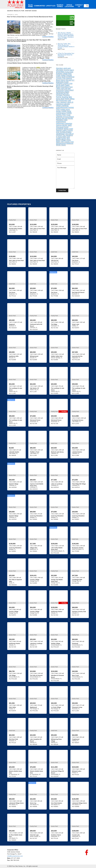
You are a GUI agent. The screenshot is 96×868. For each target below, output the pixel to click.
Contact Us (79, 6)
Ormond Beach (68, 117)
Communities (39, 6)
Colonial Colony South (64, 76)
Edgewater (60, 82)
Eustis (66, 82)
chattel (63, 75)
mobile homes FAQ (64, 114)
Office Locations (69, 6)
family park (60, 85)
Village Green (66, 140)
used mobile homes (63, 138)
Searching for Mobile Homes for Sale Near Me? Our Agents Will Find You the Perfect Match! (29, 41)
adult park (67, 68)
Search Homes (60, 6)
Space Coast (68, 129)
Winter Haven (61, 145)
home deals (60, 99)
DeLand (68, 80)
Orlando (59, 117)
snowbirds (60, 129)
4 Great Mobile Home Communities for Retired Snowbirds (27, 63)
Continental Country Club (65, 78)
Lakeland (63, 102)
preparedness (61, 122)
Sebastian (69, 123)
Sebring (59, 125)
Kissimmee (63, 100)
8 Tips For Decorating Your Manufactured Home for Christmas (66, 55)
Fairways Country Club (64, 83)
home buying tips (64, 97)
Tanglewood (60, 134)
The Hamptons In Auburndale (64, 136)
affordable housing (63, 70)
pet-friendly (69, 118)
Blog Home (30, 6)
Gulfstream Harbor (63, 92)
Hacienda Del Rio (62, 93)
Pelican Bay (60, 118)
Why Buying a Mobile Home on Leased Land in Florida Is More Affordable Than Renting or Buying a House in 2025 (66, 36)
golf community (63, 89)
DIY (73, 80)
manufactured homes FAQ (65, 108)
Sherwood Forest (62, 127)
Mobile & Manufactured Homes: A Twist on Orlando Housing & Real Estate (30, 87)
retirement (60, 123)
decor (63, 80)
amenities (60, 72)
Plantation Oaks (62, 120)
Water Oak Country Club (65, 142)
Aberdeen (60, 68)
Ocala (68, 115)
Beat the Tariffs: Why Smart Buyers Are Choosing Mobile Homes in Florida (66, 46)
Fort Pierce (65, 87)
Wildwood (70, 143)
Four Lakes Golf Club (64, 88)
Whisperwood (61, 143)
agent (72, 70)
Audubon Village (62, 74)
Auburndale (69, 72)
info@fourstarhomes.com (15, 856)
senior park (67, 125)
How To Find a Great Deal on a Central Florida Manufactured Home (30, 17)
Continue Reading (48, 37)
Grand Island (69, 90)
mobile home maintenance (64, 112)
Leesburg (65, 105)
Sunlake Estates (66, 132)
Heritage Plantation (63, 95)
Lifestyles (51, 6)
